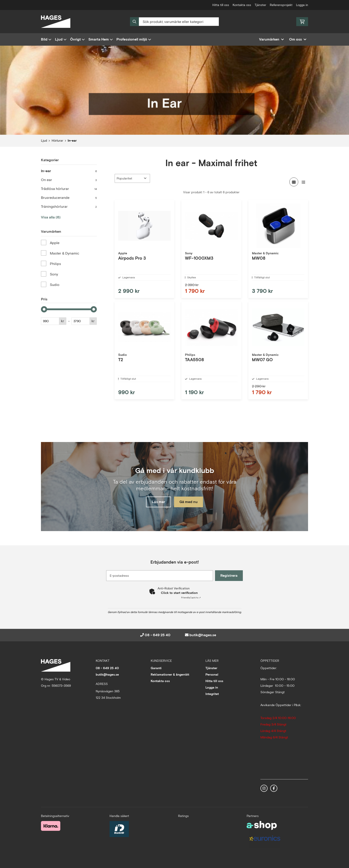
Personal (212, 674)
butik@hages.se (203, 635)
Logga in (302, 5)
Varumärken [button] (271, 39)
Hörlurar (57, 141)
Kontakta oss (242, 5)
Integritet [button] (212, 694)
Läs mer (157, 502)
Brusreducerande (69, 198)
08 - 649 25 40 (158, 635)
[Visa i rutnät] (294, 182)
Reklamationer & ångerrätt (170, 674)
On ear (69, 180)
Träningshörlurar (69, 207)
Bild (46, 39)
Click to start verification (179, 593)
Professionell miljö (134, 39)
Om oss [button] (298, 39)
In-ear (72, 141)
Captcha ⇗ (191, 598)
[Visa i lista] (304, 182)
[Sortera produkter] (132, 178)
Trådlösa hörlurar (69, 189)
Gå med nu (190, 502)
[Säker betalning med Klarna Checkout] (51, 825)
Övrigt (77, 39)
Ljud (61, 39)
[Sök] (174, 22)
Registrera (230, 576)
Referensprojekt (281, 5)
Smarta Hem (101, 39)
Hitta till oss (221, 5)
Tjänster (260, 5)
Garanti (156, 668)
